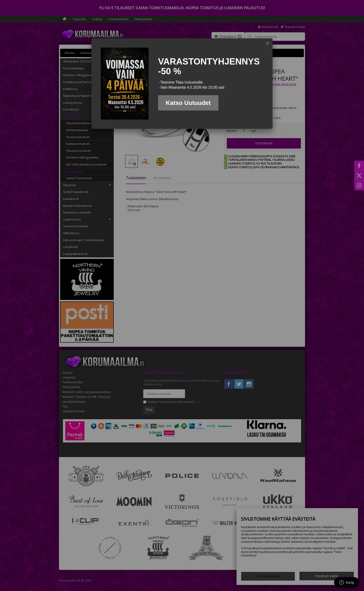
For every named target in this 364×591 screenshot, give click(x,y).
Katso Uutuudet (188, 103)
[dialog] (182, 84)
